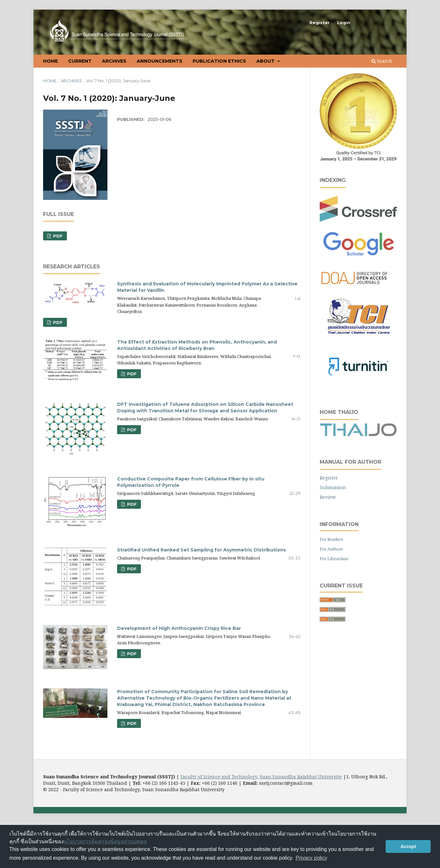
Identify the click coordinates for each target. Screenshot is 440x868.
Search (382, 61)
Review (328, 497)
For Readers (331, 539)
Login (344, 22)
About (266, 61)
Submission (333, 487)
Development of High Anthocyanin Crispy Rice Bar (179, 628)
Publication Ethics (219, 61)
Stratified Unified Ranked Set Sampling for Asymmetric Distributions (202, 550)
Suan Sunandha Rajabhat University (301, 777)
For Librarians (334, 559)
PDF (57, 236)
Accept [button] (408, 846)
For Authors (331, 549)
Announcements (160, 61)
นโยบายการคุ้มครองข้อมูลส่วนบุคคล (105, 841)
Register (320, 22)
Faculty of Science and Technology (219, 777)
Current (80, 61)
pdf (131, 374)
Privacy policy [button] (311, 858)
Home (50, 61)
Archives (114, 61)
